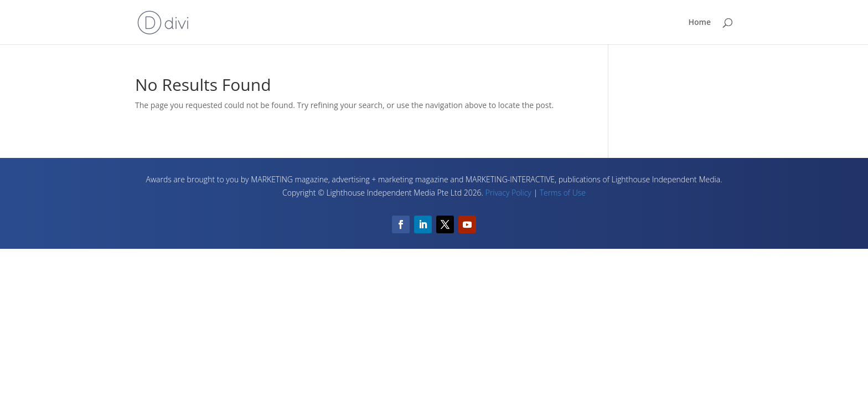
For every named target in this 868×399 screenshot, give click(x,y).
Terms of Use (563, 193)
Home (700, 23)
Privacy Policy (508, 193)
